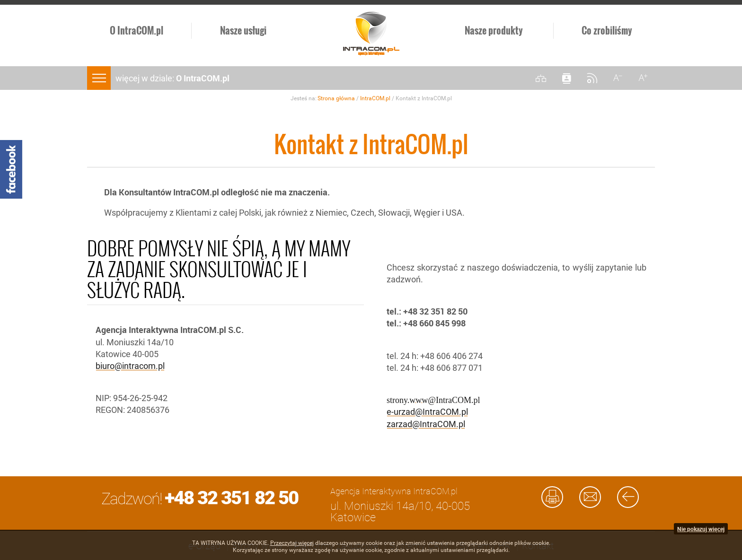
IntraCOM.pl (375, 98)
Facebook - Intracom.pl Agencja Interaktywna (11, 169)
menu (99, 78)
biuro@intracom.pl (130, 366)
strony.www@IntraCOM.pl (433, 399)
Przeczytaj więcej (292, 543)
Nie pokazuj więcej (701, 529)
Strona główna (336, 98)
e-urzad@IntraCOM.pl (427, 412)
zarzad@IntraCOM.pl (426, 424)
